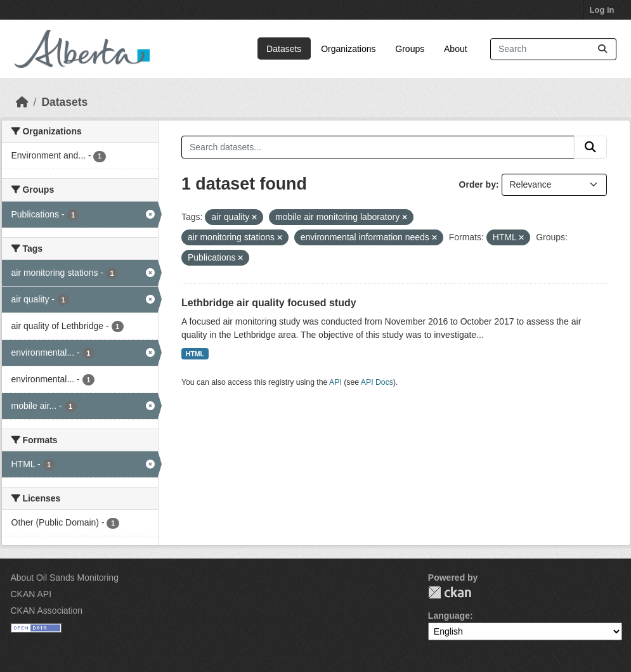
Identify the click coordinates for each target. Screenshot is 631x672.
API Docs (377, 382)
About (456, 49)
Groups (410, 49)
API (335, 382)
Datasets (284, 49)
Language (449, 616)
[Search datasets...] (553, 49)
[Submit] (602, 49)
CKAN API (31, 594)
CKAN (450, 592)
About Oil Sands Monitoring (65, 578)
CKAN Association (47, 611)
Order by (478, 184)
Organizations (348, 49)
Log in (602, 10)
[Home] (22, 102)
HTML (195, 354)
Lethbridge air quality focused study (269, 303)
